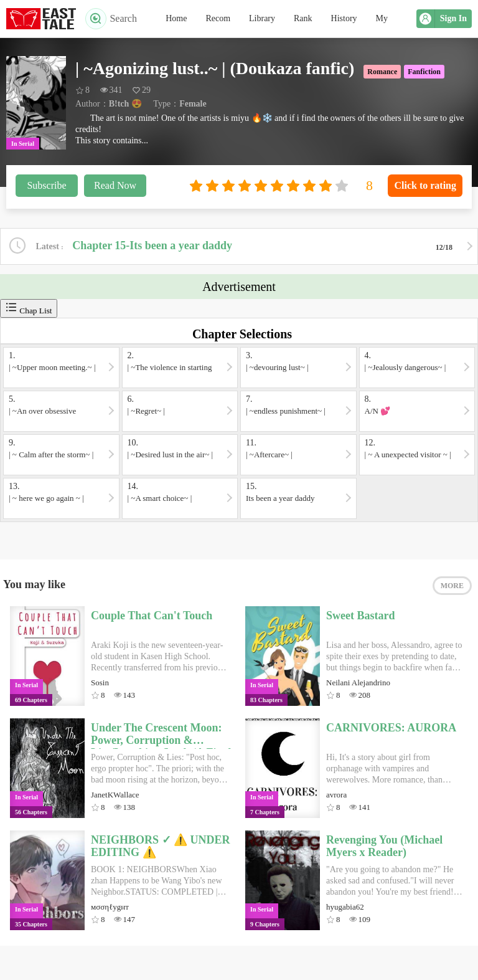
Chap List (29, 308)
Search (111, 19)
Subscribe (46, 185)
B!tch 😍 (125, 104)
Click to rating (425, 185)
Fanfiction (424, 72)
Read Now (115, 185)
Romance (382, 72)
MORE (452, 586)
